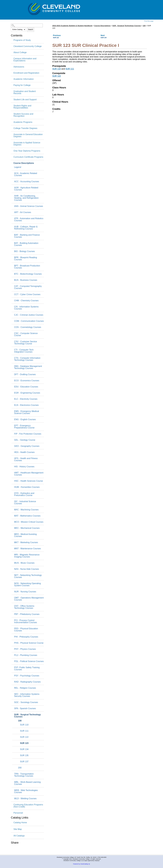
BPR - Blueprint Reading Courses (26, 259)
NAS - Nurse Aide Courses (26, 569)
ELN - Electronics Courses (26, 405)
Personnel (18, 813)
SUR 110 (24, 725)
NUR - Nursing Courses (25, 592)
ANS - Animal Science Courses (29, 206)
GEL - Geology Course (25, 440)
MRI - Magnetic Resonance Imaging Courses (27, 556)
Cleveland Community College (28, 46)
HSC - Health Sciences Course (29, 481)
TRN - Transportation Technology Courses (24, 775)
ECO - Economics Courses (27, 381)
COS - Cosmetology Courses (28, 327)
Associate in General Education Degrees (28, 135)
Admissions (19, 67)
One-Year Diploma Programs (27, 151)
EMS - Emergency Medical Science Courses (26, 412)
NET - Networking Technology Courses (28, 576)
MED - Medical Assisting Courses (25, 535)
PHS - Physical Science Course (29, 643)
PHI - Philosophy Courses (26, 637)
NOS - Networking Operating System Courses (27, 584)
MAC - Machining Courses (26, 510)
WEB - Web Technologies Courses (26, 791)
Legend (18, 167)
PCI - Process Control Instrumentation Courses (26, 621)
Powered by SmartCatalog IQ (81, 864)
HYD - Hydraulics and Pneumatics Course (24, 494)
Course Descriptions (24, 163)
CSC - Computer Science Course (26, 334)
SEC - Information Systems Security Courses (27, 695)
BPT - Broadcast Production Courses (27, 267)
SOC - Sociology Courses (26, 702)
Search (30, 29)
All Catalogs (19, 836)
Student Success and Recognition (23, 115)
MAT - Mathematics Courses (27, 516)
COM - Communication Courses (29, 321)
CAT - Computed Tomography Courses (28, 287)
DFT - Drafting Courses (25, 374)
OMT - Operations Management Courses (29, 599)
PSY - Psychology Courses (27, 676)
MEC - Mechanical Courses (27, 528)
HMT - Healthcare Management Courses (29, 474)
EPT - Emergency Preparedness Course (24, 427)
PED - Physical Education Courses (26, 630)
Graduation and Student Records (25, 92)
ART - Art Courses (23, 212)
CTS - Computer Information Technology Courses (27, 359)
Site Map (18, 829)
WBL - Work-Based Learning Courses (27, 783)
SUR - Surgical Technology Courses (27, 716)
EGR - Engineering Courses (27, 393)
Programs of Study (22, 40)
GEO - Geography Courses (27, 446)
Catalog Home (20, 823)
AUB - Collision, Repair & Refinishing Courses (26, 228)
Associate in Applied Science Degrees (27, 144)
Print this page (149, 21)
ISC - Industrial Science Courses (25, 503)
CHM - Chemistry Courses (26, 301)
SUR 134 (24, 749)
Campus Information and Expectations (25, 60)
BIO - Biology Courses (24, 251)
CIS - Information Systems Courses (26, 308)
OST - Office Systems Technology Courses (24, 607)
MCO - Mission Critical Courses (29, 522)
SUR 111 (24, 731)
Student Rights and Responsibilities (22, 107)
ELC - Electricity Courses (26, 399)
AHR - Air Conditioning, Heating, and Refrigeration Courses (26, 198)
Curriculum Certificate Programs (28, 157)
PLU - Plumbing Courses (26, 655)
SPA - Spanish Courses (25, 708)
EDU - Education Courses (26, 387)
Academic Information (24, 79)
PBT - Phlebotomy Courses (27, 614)
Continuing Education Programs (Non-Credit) (28, 806)
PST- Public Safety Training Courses (27, 669)
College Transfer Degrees (25, 128)
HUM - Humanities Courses (27, 487)
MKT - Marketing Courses (26, 542)
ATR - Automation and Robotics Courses (29, 220)
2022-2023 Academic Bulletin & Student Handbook (72, 26)
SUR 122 (24, 737)
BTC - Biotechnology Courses (28, 274)
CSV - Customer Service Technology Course (26, 343)
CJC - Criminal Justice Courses (29, 315)
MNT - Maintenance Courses (27, 549)
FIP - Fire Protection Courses (28, 434)
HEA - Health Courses (24, 452)
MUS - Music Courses (24, 563)
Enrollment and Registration (26, 73)
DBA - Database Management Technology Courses (28, 367)
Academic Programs (23, 122)
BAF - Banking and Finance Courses (27, 236)
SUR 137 (24, 762)
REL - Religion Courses (25, 688)
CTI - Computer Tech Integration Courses (24, 351)
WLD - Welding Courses (25, 799)
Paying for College (22, 85)
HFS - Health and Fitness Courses (26, 459)
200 (20, 768)
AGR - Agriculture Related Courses (26, 189)
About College (20, 52)
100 (20, 721)
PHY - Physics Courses (25, 649)
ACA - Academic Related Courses (26, 174)
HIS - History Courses (24, 467)
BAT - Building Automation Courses (26, 244)
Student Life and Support (25, 100)
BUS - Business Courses (26, 280)
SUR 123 (24, 743)
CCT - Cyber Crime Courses (27, 294)
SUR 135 (24, 755)
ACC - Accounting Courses (27, 182)
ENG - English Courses (25, 420)
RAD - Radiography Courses (27, 682)
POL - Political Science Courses (29, 661)
